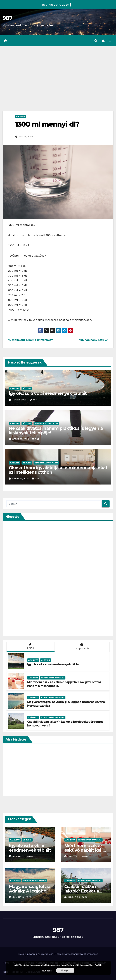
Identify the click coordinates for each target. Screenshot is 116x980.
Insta (6, 972)
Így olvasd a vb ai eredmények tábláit (48, 393)
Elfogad (65, 970)
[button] (96, 41)
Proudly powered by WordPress (36, 954)
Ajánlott (15, 388)
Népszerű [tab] (82, 647)
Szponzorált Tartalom (46, 423)
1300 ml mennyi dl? (47, 124)
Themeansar (91, 954)
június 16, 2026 (78, 856)
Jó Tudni (21, 116)
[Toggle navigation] (110, 41)
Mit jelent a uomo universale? (30, 340)
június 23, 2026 (23, 856)
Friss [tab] (30, 646)
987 (7, 18)
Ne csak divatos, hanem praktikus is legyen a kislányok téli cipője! (56, 430)
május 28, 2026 (78, 897)
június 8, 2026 (22, 897)
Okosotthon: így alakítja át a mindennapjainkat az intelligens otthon (58, 470)
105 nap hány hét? (93, 340)
